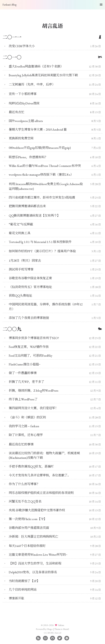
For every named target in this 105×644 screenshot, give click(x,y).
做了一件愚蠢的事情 (23, 373)
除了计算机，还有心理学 (26, 435)
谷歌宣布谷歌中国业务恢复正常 (30, 278)
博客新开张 (16, 598)
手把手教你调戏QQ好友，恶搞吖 (31, 466)
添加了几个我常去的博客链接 (29, 318)
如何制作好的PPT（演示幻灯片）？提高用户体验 (42, 251)
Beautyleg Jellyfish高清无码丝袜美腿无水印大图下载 (43, 75)
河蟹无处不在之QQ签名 (25, 501)
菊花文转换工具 (20, 233)
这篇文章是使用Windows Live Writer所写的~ (38, 555)
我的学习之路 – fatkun (24, 426)
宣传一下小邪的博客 (23, 94)
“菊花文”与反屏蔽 (21, 224)
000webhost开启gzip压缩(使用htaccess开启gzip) (40, 148)
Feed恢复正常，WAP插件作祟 (29, 347)
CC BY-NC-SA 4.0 (52, 633)
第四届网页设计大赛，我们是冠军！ (33, 408)
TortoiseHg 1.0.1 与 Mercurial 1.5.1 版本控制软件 (40, 242)
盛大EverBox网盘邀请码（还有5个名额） (36, 66)
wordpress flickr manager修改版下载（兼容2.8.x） (41, 175)
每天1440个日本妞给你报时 (27, 546)
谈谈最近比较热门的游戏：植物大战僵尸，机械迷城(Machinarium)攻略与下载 (44, 456)
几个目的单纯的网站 (23, 590)
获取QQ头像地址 (20, 296)
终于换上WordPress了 (23, 399)
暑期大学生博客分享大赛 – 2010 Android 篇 (38, 130)
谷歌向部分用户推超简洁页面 (29, 528)
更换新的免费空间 (21, 138)
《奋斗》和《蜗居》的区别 (27, 417)
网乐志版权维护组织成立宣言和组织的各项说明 (41, 493)
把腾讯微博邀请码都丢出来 (27, 206)
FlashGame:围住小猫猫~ (25, 364)
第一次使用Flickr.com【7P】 (28, 519)
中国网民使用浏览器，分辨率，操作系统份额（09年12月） (46, 307)
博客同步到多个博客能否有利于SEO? (34, 338)
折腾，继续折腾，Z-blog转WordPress (34, 391)
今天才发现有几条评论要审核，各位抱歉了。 (40, 475)
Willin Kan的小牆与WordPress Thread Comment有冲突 (45, 166)
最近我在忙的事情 (21, 444)
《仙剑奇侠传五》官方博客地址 (30, 287)
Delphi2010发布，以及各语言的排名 (33, 572)
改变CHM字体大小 (22, 46)
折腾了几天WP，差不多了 (26, 382)
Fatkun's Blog (10, 5)
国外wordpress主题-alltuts (26, 121)
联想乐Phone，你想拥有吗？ (28, 157)
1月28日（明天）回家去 (25, 261)
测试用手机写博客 (21, 269)
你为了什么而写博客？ (24, 484)
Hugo (50, 629)
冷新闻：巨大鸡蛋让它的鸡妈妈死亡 (33, 537)
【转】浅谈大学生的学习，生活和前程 (35, 563)
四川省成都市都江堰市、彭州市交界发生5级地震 (42, 198)
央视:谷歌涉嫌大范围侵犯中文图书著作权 (37, 510)
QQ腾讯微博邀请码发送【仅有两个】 (34, 216)
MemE (66, 629)
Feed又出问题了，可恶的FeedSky (31, 356)
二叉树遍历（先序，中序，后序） (32, 84)
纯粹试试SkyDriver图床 (24, 103)
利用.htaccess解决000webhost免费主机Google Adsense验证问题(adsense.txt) (46, 186)
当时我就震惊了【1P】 (24, 581)
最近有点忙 (16, 112)
